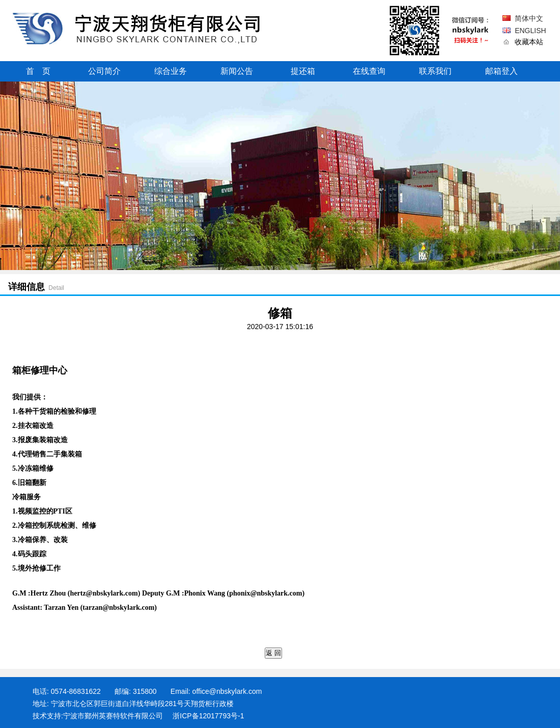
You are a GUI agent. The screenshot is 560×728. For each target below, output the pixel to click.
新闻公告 (237, 71)
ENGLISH (530, 31)
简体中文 (529, 18)
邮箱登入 (501, 71)
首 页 (38, 71)
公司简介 (104, 71)
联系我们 (435, 71)
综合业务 (171, 71)
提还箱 (303, 71)
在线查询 (369, 71)
